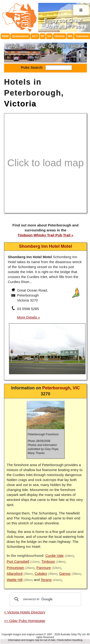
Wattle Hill (15, 580)
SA (49, 36)
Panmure (44, 568)
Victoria (60, 36)
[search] (45, 599)
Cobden (41, 574)
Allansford (15, 574)
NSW (5, 36)
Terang (46, 580)
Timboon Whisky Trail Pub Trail (44, 235)
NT (43, 36)
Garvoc (65, 574)
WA (70, 36)
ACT (35, 36)
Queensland (20, 36)
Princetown (15, 568)
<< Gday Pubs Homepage (25, 621)
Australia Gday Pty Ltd (73, 634)
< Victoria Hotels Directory (25, 612)
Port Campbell (18, 561)
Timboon (48, 561)
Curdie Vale (54, 556)
